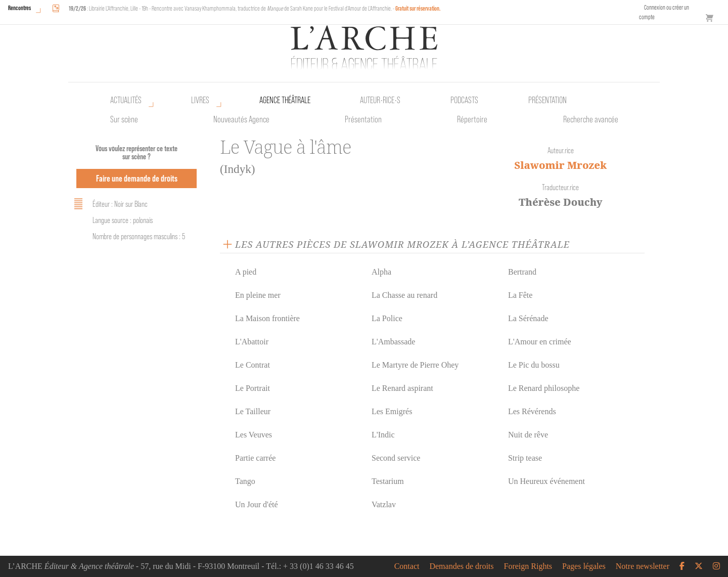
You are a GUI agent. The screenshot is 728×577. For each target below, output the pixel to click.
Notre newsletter (643, 566)
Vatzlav (384, 504)
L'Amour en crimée (540, 342)
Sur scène (124, 119)
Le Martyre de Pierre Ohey (415, 365)
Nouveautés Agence (241, 119)
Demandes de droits (461, 566)
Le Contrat (253, 365)
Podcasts (464, 100)
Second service (396, 458)
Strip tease (525, 458)
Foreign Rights (528, 566)
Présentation (363, 119)
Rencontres (19, 8)
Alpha (381, 272)
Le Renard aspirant (402, 388)
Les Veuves (254, 435)
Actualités (126, 100)
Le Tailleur (253, 411)
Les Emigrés (392, 411)
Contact (407, 566)
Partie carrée (255, 458)
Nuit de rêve (528, 435)
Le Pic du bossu (534, 365)
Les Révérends (532, 411)
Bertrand (522, 272)
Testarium (388, 481)
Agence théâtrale (285, 100)
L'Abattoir (252, 342)
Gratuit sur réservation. (418, 8)
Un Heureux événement (547, 481)
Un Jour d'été (257, 504)
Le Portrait (253, 388)
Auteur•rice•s (380, 100)
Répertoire (472, 119)
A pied (246, 272)
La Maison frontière (267, 318)
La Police (387, 318)
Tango (245, 481)
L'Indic (383, 435)
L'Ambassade (393, 342)
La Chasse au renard (404, 295)
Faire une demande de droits (137, 178)
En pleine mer (258, 295)
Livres (200, 100)
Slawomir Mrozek (560, 165)
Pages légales (584, 566)
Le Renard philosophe (544, 388)
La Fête (520, 295)
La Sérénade (528, 318)
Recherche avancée (591, 119)
